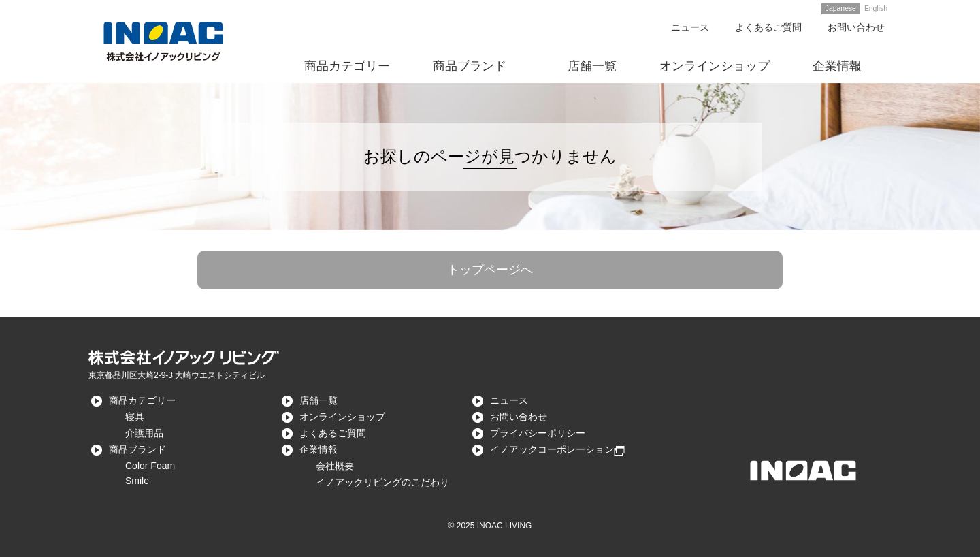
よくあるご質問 (768, 27)
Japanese (841, 9)
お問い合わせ (856, 27)
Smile (137, 481)
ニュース (690, 27)
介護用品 (144, 433)
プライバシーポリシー (538, 433)
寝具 (135, 417)
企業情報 (318, 449)
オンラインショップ (342, 417)
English (876, 9)
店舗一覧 (318, 400)
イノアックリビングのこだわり (382, 482)
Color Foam (150, 466)
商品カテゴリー (142, 400)
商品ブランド (137, 449)
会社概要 (335, 466)
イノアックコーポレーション (552, 449)
